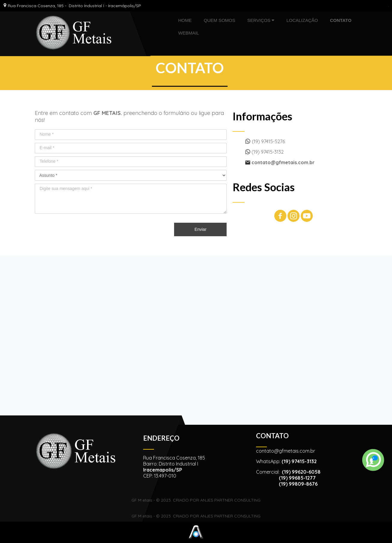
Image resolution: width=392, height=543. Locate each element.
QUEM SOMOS (220, 20)
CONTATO (341, 20)
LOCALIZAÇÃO (302, 20)
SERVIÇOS (261, 20)
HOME (185, 20)
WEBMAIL (189, 33)
